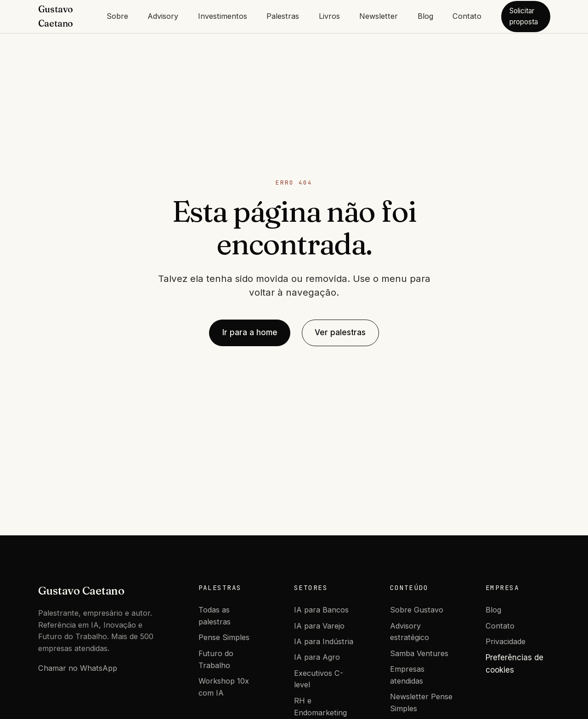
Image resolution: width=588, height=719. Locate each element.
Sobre (117, 16)
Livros (329, 16)
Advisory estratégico (410, 632)
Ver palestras (340, 332)
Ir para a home (250, 332)
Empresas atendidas (407, 675)
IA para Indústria (324, 641)
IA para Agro (317, 657)
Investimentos (223, 16)
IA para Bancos (321, 610)
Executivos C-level (319, 679)
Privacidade (506, 641)
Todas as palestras (215, 616)
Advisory (163, 16)
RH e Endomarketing (320, 707)
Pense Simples (224, 637)
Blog (425, 16)
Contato (467, 16)
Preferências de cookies (514, 664)
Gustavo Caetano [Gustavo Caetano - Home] (56, 16)
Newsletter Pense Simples (421, 702)
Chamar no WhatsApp (78, 668)
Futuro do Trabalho (216, 659)
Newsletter (379, 16)
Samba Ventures (419, 653)
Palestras (283, 16)
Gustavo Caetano (81, 591)
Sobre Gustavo (417, 610)
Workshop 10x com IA (224, 687)
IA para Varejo (319, 626)
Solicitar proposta (524, 16)
